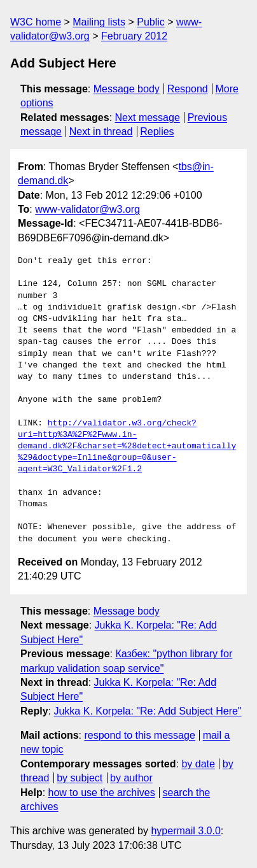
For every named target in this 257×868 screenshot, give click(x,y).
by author (131, 778)
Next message (148, 117)
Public (151, 22)
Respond (188, 89)
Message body (127, 89)
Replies (157, 132)
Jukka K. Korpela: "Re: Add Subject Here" (147, 711)
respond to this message (139, 735)
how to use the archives (102, 793)
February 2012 (134, 36)
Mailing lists (99, 22)
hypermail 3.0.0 (185, 831)
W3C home (36, 22)
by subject (80, 778)
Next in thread (101, 132)
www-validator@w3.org (87, 209)
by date (198, 764)
